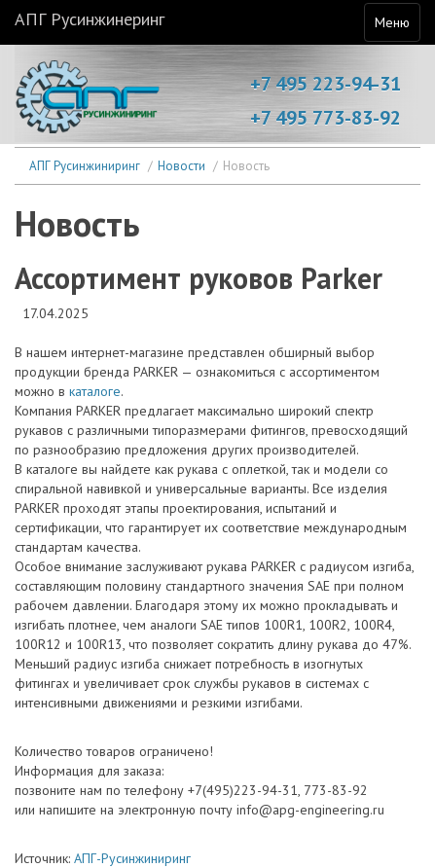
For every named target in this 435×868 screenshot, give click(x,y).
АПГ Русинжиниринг (85, 166)
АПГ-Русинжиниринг (132, 858)
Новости (181, 166)
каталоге (95, 391)
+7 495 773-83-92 (326, 118)
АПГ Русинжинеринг (90, 19)
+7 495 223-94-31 (326, 84)
